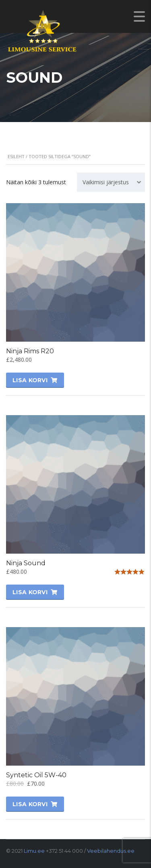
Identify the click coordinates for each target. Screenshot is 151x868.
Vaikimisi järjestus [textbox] (106, 182)
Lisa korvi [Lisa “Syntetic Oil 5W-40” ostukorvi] (30, 804)
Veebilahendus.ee (111, 851)
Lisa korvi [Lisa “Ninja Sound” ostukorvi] (30, 592)
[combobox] (111, 182)
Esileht (16, 156)
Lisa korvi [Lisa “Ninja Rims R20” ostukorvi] (30, 380)
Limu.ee (34, 851)
